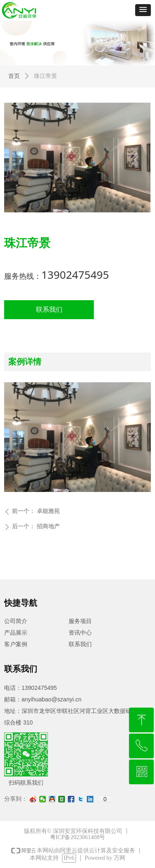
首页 (14, 76)
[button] (143, 10)
